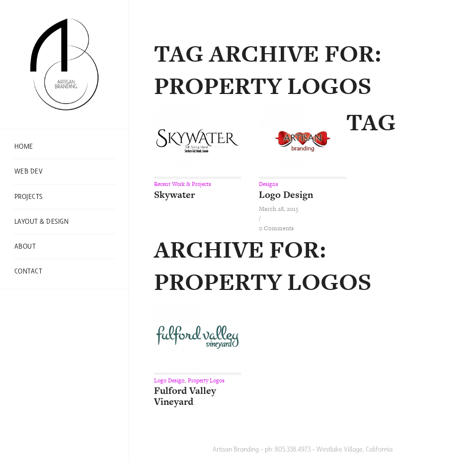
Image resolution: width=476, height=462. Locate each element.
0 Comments (276, 228)
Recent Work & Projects (183, 184)
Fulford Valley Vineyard (185, 396)
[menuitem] (64, 147)
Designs (269, 184)
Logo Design (286, 195)
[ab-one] (64, 64)
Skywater (174, 195)
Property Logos (206, 380)
